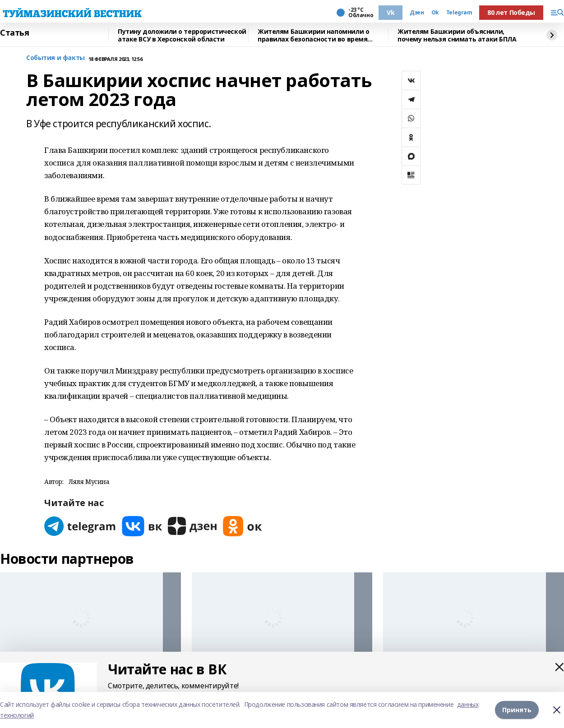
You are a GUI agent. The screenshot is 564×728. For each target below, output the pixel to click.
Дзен (417, 13)
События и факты (55, 58)
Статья (14, 33)
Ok (435, 13)
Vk (391, 12)
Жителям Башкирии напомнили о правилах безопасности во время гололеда (313, 35)
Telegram (459, 13)
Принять (517, 710)
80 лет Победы (511, 12)
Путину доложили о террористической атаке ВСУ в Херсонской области (182, 35)
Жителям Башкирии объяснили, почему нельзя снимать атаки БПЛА (457, 35)
